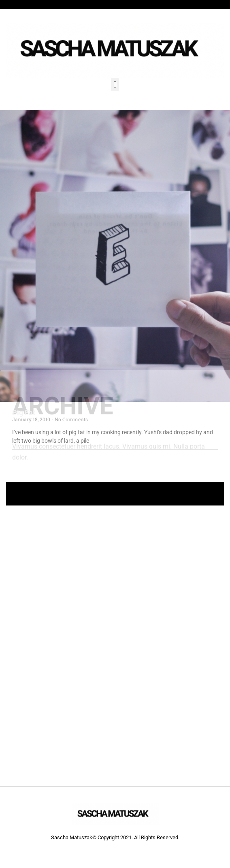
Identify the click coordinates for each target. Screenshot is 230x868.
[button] (115, 84)
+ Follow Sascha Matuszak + (115, 494)
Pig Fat (24, 413)
